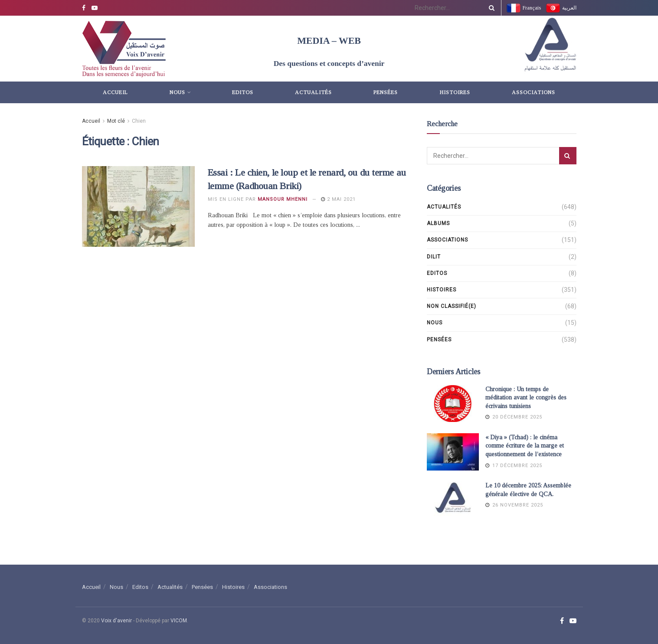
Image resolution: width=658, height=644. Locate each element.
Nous (177, 92)
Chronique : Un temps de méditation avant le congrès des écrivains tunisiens (526, 398)
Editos (243, 92)
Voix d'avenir (116, 621)
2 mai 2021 (338, 199)
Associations (534, 92)
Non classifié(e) (452, 306)
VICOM (179, 621)
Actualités (313, 92)
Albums (438, 223)
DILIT (434, 257)
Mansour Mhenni (283, 199)
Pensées (386, 92)
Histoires (455, 92)
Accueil (115, 92)
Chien (139, 121)
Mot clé (116, 121)
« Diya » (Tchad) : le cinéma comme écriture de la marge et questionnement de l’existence (525, 446)
